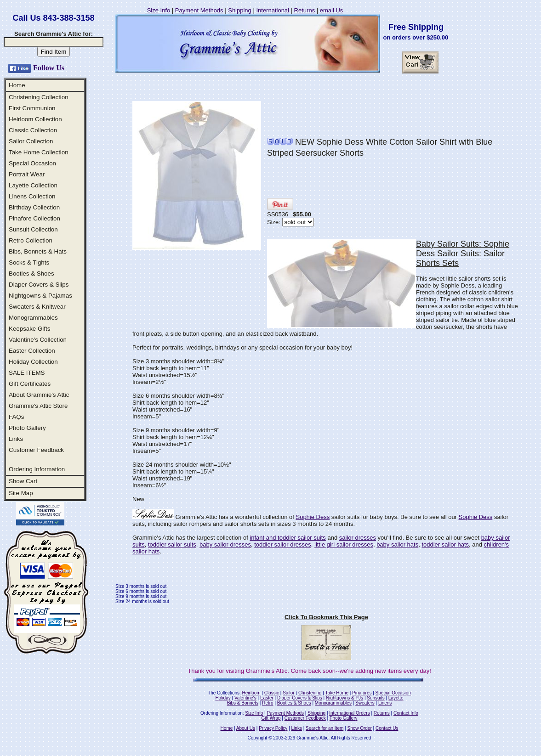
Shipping (240, 10)
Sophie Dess (313, 517)
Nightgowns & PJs (345, 698)
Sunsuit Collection (33, 229)
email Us (332, 10)
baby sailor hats (397, 544)
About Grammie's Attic (39, 395)
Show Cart (23, 481)
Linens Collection (32, 196)
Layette (396, 698)
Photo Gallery (27, 428)
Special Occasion (32, 163)
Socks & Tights (29, 262)
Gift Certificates (30, 384)
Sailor (289, 693)
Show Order (359, 728)
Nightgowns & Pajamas (40, 296)
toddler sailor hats (445, 544)
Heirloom (251, 693)
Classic (272, 693)
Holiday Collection (33, 362)
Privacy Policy (273, 728)
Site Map (21, 493)
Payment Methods (199, 10)
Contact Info (406, 713)
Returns (305, 10)
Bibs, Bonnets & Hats (38, 251)
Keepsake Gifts (29, 329)
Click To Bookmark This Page (326, 617)
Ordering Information (37, 469)
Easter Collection (32, 351)
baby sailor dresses (225, 544)
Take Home (337, 693)
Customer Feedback (36, 450)
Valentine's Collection (38, 340)
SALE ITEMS (27, 373)
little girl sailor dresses (344, 544)
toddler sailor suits (172, 544)
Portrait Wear (27, 174)
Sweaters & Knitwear (37, 307)
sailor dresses (358, 538)
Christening (310, 693)
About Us (246, 728)
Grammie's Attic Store (38, 406)
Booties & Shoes (31, 274)
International (273, 10)
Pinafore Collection (34, 218)
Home (17, 85)
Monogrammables (33, 318)
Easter (267, 698)
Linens (385, 703)
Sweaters (365, 703)
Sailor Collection (31, 141)
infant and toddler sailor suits (288, 538)
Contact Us (387, 728)
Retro (268, 703)
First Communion (32, 108)
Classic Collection (33, 130)
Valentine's (245, 698)
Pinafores (362, 693)
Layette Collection (33, 185)
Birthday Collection (34, 207)
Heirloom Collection (35, 119)
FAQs (16, 417)
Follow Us (49, 68)
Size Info (158, 10)
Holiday (223, 698)
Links (16, 439)
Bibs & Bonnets (243, 703)
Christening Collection (39, 97)
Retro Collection (31, 240)
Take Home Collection (39, 152)
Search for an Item (325, 728)
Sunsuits (376, 698)
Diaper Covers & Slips (39, 285)
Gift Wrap (271, 718)
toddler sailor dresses (283, 544)
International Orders (349, 713)
